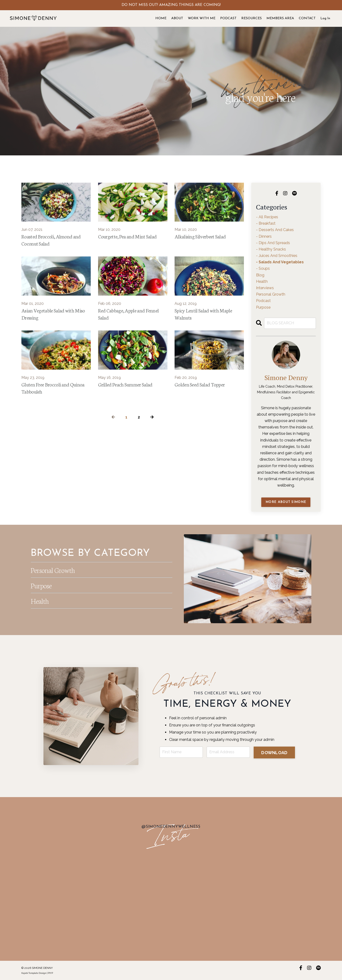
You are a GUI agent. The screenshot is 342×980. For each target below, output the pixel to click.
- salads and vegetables (280, 262)
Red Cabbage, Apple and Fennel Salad (129, 315)
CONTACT (307, 18)
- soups (263, 268)
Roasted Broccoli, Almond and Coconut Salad (51, 240)
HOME (161, 18)
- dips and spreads (273, 243)
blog (260, 275)
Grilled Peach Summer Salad (126, 385)
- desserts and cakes (275, 230)
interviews (265, 288)
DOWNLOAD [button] (275, 752)
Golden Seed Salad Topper (200, 385)
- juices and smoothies (277, 256)
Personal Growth (55, 570)
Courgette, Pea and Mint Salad (128, 236)
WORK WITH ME (202, 18)
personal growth (271, 294)
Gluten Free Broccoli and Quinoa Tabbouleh (53, 389)
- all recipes (267, 217)
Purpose (42, 585)
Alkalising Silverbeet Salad (201, 236)
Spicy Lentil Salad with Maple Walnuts (204, 315)
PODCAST (228, 18)
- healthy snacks (271, 249)
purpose (263, 307)
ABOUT (177, 18)
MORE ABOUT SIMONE (286, 502)
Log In (325, 18)
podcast (263, 301)
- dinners (264, 236)
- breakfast (266, 223)
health (262, 281)
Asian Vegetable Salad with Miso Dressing (54, 315)
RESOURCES (252, 18)
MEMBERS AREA (280, 18)
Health (40, 600)
